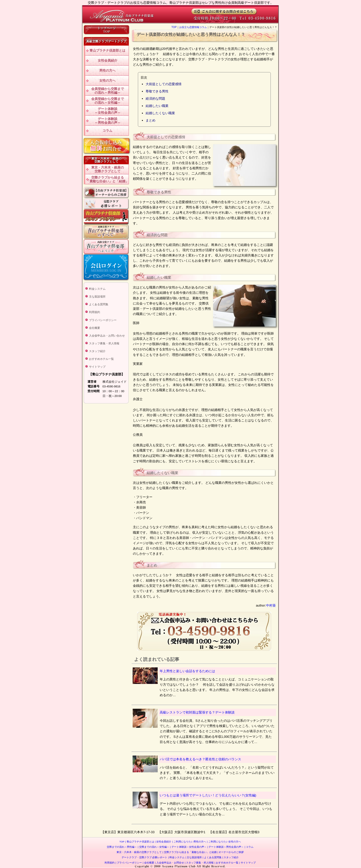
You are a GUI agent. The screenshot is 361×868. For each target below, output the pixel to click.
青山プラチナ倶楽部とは (107, 50)
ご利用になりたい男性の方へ (189, 842)
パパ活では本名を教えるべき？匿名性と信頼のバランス (200, 759)
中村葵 (271, 605)
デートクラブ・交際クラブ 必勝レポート (145, 857)
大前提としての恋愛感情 (164, 84)
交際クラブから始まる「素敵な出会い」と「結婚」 (107, 179)
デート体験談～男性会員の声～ (108, 121)
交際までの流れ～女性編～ (154, 847)
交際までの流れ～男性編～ (122, 847)
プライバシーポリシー (103, 320)
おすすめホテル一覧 (101, 359)
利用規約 (95, 312)
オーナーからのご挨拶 (231, 852)
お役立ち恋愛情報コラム (193, 27)
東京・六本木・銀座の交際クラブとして (108, 169)
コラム (107, 131)
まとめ (151, 120)
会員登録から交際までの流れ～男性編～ (108, 91)
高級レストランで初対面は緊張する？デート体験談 (197, 712)
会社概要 (95, 328)
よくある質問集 (99, 304)
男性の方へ (107, 70)
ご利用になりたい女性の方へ (224, 842)
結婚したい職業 (157, 106)
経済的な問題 (155, 99)
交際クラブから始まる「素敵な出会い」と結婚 (189, 852)
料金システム (97, 289)
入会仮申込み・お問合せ (169, 863)
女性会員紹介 (108, 60)
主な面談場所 (97, 297)
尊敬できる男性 (157, 91)
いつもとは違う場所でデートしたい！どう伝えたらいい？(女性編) (208, 795)
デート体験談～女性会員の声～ (108, 111)
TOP (174, 27)
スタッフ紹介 (97, 351)
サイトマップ (97, 367)
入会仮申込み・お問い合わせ (107, 336)
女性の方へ (107, 81)
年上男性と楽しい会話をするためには (187, 671)
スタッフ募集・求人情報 (104, 343)
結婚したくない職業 (160, 113)
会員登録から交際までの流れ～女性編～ (108, 101)
